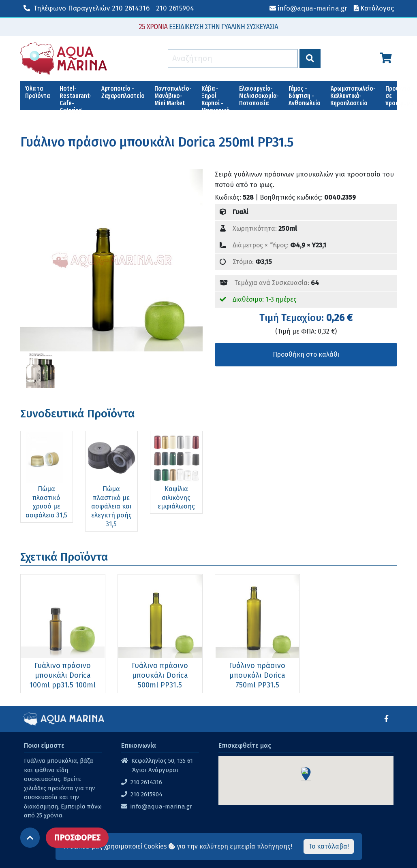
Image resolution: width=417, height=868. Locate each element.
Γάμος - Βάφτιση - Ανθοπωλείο (305, 96)
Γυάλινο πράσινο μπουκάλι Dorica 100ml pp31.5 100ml (63, 675)
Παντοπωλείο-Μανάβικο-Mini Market (173, 96)
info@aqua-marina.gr (161, 806)
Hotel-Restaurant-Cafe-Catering (76, 97)
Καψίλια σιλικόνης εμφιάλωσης (176, 498)
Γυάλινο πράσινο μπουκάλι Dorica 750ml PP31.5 (257, 675)
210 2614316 (87, 8)
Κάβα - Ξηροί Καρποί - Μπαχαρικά (215, 97)
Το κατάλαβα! (329, 846)
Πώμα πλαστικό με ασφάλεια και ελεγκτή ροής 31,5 (111, 506)
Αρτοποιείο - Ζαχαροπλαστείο (123, 92)
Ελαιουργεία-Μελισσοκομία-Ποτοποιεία (259, 96)
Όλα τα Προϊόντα (37, 92)
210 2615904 (175, 8)
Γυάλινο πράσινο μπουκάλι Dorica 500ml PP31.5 (160, 675)
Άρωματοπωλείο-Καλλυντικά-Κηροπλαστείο (353, 96)
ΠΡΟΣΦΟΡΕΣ (77, 838)
